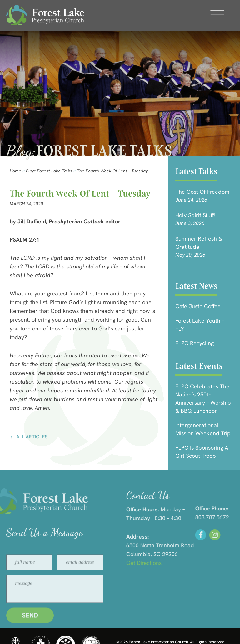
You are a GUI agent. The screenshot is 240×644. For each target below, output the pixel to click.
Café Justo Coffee (198, 306)
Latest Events (199, 366)
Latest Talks (196, 171)
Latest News (196, 286)
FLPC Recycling (195, 343)
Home (15, 171)
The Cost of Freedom (202, 192)
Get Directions (185, 563)
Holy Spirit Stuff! (195, 215)
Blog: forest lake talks (49, 171)
